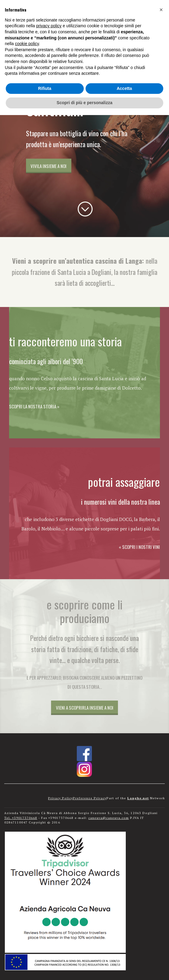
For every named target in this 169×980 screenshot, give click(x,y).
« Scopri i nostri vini (139, 547)
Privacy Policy (60, 798)
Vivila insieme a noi (49, 166)
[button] (161, 10)
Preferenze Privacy (90, 798)
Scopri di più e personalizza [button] (84, 103)
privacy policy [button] (49, 26)
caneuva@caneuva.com (109, 818)
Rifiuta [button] (45, 88)
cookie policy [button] (27, 44)
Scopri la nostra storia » (34, 406)
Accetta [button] (124, 88)
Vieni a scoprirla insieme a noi (85, 708)
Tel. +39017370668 (21, 818)
